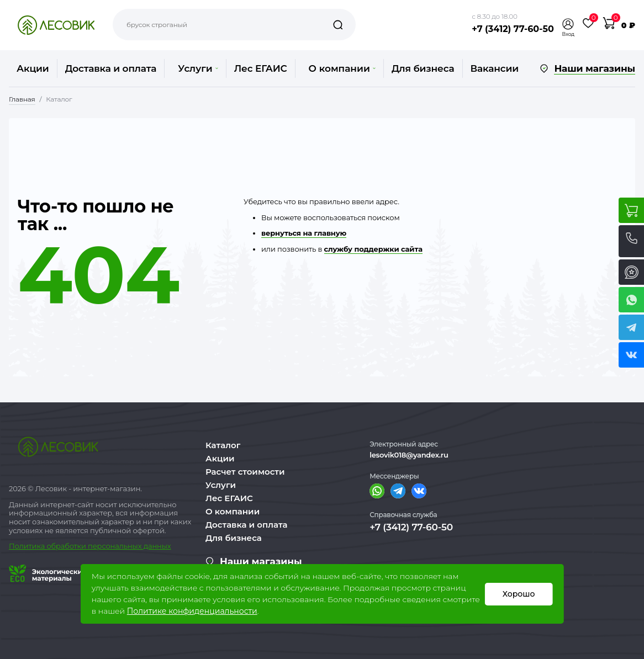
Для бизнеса (423, 68)
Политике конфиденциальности (192, 611)
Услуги (198, 68)
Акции (33, 68)
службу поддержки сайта (373, 249)
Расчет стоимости (245, 472)
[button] (568, 24)
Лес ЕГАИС (261, 68)
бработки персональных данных (111, 546)
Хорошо (519, 594)
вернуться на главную (304, 233)
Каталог (223, 445)
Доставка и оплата (111, 68)
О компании (342, 68)
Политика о (30, 546)
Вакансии (495, 68)
